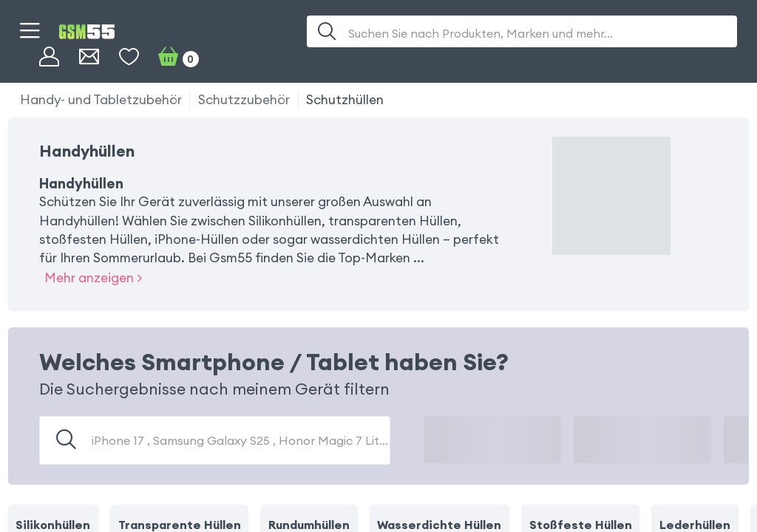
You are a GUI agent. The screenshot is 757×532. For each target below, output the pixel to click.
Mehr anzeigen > (93, 278)
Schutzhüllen (345, 100)
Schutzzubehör (244, 100)
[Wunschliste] (129, 57)
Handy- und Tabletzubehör (101, 100)
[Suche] (327, 31)
